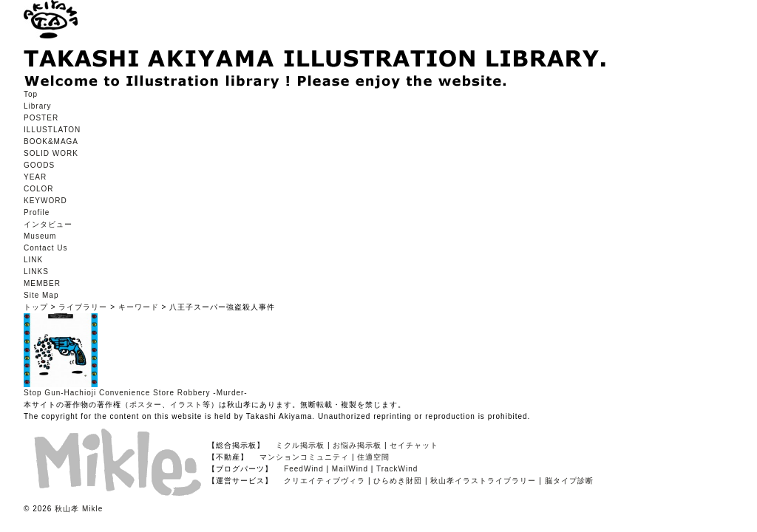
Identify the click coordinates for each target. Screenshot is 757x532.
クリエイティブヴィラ (325, 481)
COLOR (39, 189)
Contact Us (45, 248)
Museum (40, 236)
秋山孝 (67, 509)
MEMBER (42, 283)
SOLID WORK (51, 153)
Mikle (92, 509)
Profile (37, 212)
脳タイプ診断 (569, 481)
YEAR (35, 177)
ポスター (146, 405)
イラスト (186, 405)
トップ (36, 307)
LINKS (36, 272)
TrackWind (397, 469)
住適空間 (373, 457)
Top (31, 94)
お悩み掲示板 (357, 445)
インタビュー (48, 224)
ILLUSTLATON (52, 130)
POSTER (41, 118)
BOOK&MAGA (51, 141)
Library (38, 106)
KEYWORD (45, 201)
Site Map (41, 295)
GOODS (39, 165)
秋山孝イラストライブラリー (483, 481)
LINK (33, 260)
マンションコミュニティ (304, 457)
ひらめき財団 (398, 481)
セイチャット (414, 445)
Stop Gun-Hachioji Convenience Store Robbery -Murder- (136, 393)
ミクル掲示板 (300, 445)
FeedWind (304, 469)
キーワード (139, 307)
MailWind (350, 469)
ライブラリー (83, 307)
